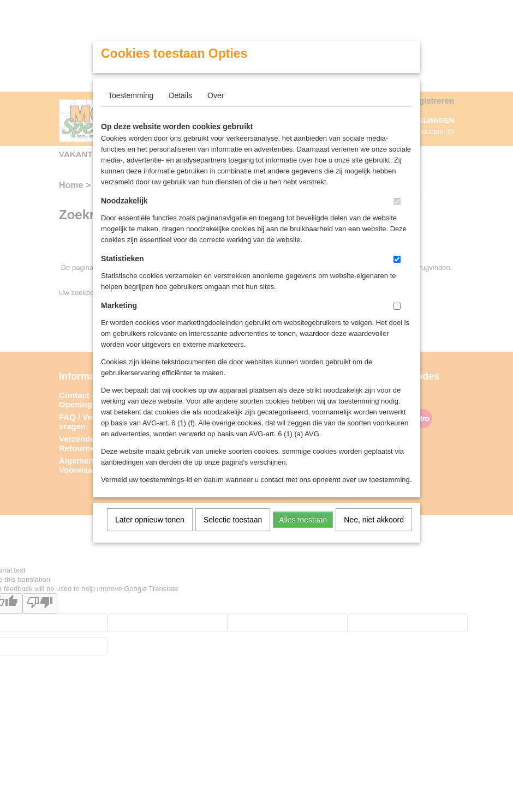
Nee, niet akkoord (374, 520)
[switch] (397, 202)
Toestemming (131, 95)
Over (216, 95)
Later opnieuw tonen (150, 520)
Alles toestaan (303, 520)
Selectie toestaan (233, 520)
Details (180, 95)
